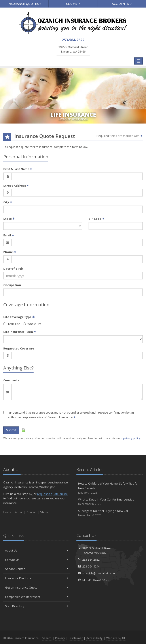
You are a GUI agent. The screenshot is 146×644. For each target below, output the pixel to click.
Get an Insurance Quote (37, 587)
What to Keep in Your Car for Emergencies (110, 502)
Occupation (12, 285)
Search (47, 638)
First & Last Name (18, 169)
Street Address (16, 186)
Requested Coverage (19, 348)
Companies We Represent (37, 597)
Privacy (60, 638)
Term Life (12, 324)
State (9, 219)
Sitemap (45, 512)
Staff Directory (37, 606)
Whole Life (32, 324)
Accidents (122, 4)
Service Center (37, 569)
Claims (73, 4)
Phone (10, 252)
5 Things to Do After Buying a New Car (110, 513)
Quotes (24, 4)
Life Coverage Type (19, 317)
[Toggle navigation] (138, 61)
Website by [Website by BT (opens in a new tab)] (116, 638)
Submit (11, 430)
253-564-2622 (91, 560)
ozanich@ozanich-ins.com (100, 573)
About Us (37, 550)
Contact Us (37, 560)
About (19, 512)
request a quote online (52, 494)
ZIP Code (97, 219)
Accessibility (94, 638)
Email (9, 235)
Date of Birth (13, 269)
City (8, 202)
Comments (11, 380)
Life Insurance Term (20, 332)
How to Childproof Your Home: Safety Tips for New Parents (110, 488)
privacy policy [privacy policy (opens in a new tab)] (132, 438)
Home (7, 512)
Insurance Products (37, 578)
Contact (32, 512)
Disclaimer (76, 638)
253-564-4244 (91, 566)
